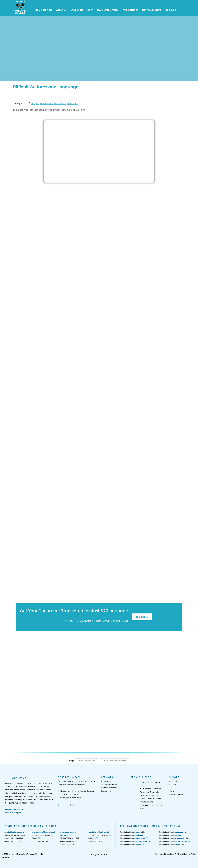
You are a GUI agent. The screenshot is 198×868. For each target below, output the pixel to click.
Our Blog (172, 10)
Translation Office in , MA (132, 832)
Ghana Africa (145, 805)
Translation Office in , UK (171, 844)
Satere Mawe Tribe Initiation (114, 761)
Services (49, 10)
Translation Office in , (175, 841)
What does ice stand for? (150, 782)
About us (63, 10)
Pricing (171, 791)
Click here (142, 617)
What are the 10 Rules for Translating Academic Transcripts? (150, 792)
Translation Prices (109, 10)
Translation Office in (170, 835)
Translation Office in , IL (132, 835)
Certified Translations (110, 788)
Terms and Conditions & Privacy (169, 854)
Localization (60, 103)
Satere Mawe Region (86, 761)
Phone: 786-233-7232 (68, 794)
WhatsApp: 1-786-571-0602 (70, 798)
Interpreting (106, 791)
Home (38, 10)
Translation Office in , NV (173, 832)
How (91, 10)
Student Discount (176, 794)
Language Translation (42, 103)
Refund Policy (190, 854)
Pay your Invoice (99, 854)
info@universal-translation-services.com (76, 791)
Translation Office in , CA (134, 838)
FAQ (125, 10)
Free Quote (173, 781)
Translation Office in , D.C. (174, 838)
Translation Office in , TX (132, 844)
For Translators (153, 10)
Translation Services (110, 784)
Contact (134, 10)
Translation (73, 103)
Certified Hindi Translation (151, 799)
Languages (79, 10)
